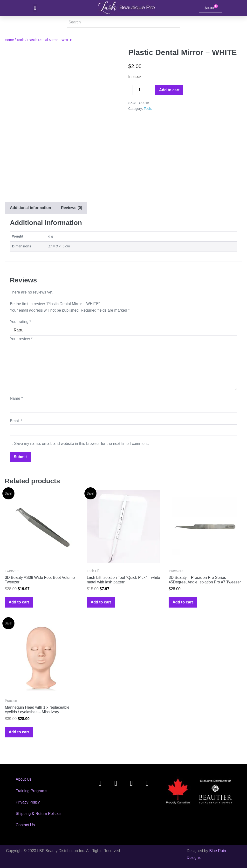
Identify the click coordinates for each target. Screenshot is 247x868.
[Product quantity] (141, 90)
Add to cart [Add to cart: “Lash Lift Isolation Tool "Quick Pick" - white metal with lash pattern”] (101, 602)
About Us (24, 779)
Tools (21, 40)
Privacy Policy (28, 802)
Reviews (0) (72, 208)
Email (16, 421)
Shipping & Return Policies (38, 814)
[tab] (30, 208)
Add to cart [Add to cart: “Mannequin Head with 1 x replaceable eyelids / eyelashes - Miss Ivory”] (19, 732)
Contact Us (25, 825)
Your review (21, 339)
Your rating (20, 322)
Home (9, 40)
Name (16, 398)
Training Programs (31, 791)
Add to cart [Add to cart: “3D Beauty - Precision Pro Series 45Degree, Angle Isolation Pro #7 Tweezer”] (183, 602)
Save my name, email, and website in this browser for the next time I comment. (81, 444)
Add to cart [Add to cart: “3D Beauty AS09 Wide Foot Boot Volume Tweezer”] (19, 602)
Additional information (31, 208)
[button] (35, 8)
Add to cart (169, 90)
